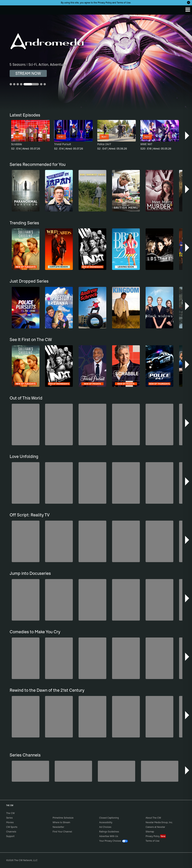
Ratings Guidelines (109, 832)
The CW (7, 9)
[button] (187, 136)
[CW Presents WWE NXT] (160, 771)
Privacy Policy (105, 3)
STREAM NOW (28, 73)
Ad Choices (105, 827)
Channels (11, 832)
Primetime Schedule (63, 818)
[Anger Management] (117, 771)
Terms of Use (124, 3)
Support (10, 836)
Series (9, 818)
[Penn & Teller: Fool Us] (73, 771)
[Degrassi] (30, 771)
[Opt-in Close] (189, 2)
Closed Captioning (109, 818)
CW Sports (12, 827)
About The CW (153, 818)
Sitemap (150, 832)
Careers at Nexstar (155, 827)
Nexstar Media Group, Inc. (159, 822)
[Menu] (188, 10)
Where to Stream (61, 822)
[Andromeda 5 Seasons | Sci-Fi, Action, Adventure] (96, 63)
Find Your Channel (62, 832)
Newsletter (58, 827)
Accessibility (106, 822)
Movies (10, 822)
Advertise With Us (109, 836)
